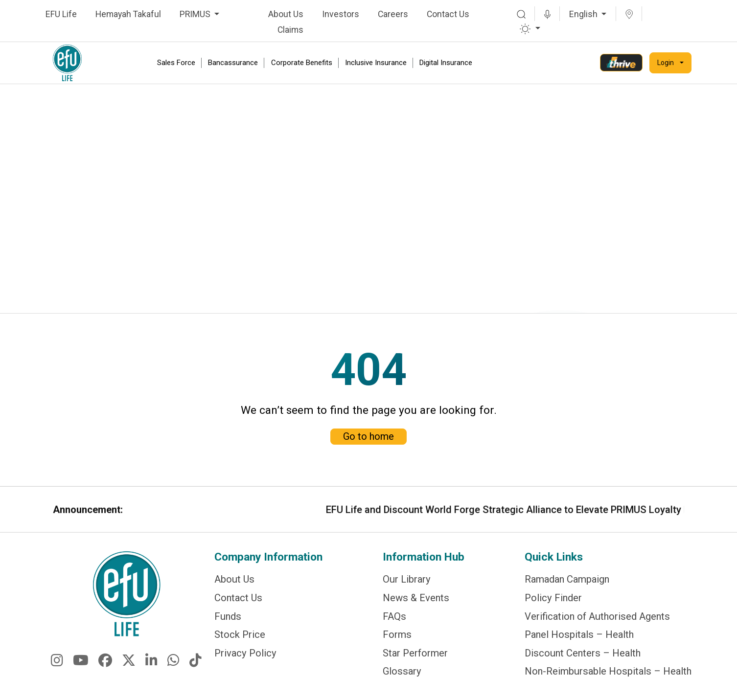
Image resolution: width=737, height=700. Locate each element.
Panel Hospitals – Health (579, 638)
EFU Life (61, 14)
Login (666, 63)
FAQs (394, 621)
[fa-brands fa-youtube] (81, 670)
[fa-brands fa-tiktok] (196, 670)
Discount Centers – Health (583, 655)
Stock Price (240, 638)
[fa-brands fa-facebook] (105, 670)
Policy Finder (553, 603)
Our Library (407, 586)
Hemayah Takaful (128, 14)
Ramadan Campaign (567, 586)
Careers (393, 14)
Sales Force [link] (176, 63)
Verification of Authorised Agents (597, 621)
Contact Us (448, 14)
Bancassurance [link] (233, 63)
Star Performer (415, 655)
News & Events (416, 603)
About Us (286, 14)
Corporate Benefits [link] (302, 63)
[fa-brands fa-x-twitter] (129, 670)
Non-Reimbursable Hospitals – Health (608, 673)
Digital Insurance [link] (446, 63)
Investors (341, 14)
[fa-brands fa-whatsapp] (173, 670)
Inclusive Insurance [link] (376, 63)
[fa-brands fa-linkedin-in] (151, 670)
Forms (397, 638)
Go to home (368, 425)
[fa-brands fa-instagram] (57, 670)
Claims (290, 30)
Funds (228, 621)
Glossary (402, 673)
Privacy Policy (245, 655)
